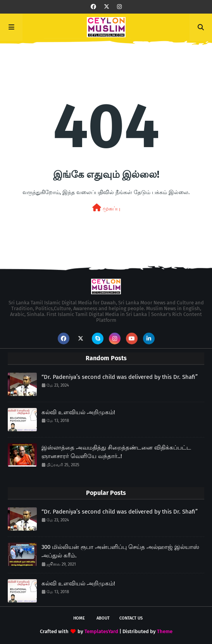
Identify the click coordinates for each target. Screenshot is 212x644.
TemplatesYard (101, 631)
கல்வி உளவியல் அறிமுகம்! (78, 412)
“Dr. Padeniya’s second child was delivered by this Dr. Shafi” (120, 377)
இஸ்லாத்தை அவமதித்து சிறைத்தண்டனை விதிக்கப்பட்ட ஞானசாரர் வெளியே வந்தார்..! (116, 452)
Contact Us (131, 618)
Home (79, 618)
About (103, 618)
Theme (165, 631)
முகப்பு (106, 208)
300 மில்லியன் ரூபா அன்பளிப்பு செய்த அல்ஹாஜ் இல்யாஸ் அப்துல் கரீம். (120, 551)
